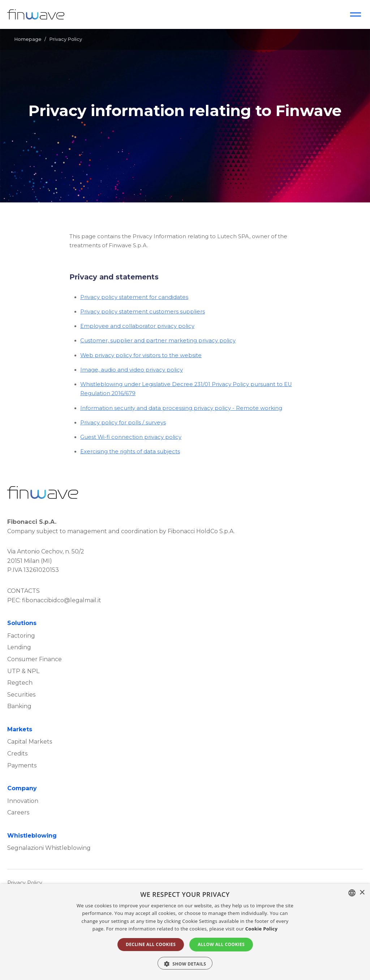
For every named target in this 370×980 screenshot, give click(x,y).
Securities (21, 695)
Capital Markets (30, 742)
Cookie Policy (262, 929)
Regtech (20, 683)
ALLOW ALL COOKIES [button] (221, 944)
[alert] (185, 932)
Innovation (23, 801)
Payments (22, 765)
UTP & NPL (23, 671)
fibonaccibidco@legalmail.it (62, 600)
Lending (19, 647)
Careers (18, 812)
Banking (19, 706)
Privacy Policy (25, 883)
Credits (17, 754)
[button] (185, 963)
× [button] (362, 893)
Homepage (28, 39)
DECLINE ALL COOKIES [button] (151, 944)
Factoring (21, 636)
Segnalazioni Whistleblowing (49, 848)
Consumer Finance (35, 659)
